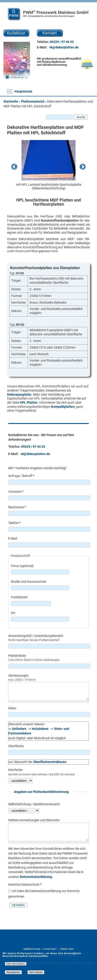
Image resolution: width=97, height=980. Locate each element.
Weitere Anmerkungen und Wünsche (34, 820)
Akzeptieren (13, 972)
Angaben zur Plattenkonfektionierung (41, 792)
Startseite (11, 101)
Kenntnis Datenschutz (25, 885)
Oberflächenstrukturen (50, 762)
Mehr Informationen (16, 964)
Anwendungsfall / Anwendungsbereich (36, 636)
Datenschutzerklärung (36, 877)
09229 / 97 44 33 (62, 42)
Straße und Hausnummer (29, 582)
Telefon (14, 523)
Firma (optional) (22, 566)
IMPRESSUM (32, 949)
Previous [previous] (14, 167)
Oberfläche (16, 746)
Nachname (17, 507)
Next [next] (83, 167)
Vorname (16, 492)
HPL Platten (29, 403)
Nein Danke (36, 972)
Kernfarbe (15, 770)
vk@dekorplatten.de (64, 47)
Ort (13, 613)
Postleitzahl (19, 597)
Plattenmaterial (33, 101)
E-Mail (13, 538)
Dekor (12, 708)
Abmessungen (18, 675)
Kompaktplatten (63, 407)
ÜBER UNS (67, 949)
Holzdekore (40, 729)
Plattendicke (17, 656)
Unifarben (19, 729)
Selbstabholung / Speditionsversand (34, 804)
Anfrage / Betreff (21, 476)
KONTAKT (50, 949)
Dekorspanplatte (19, 395)
